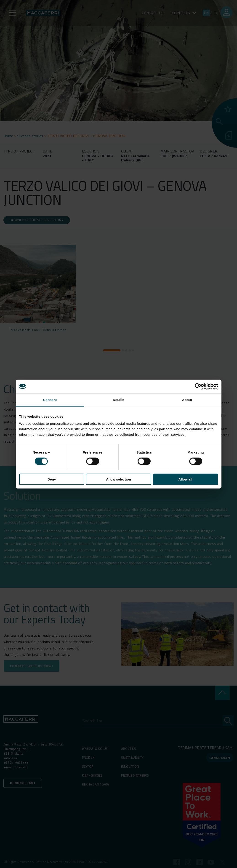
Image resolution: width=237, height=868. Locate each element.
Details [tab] (119, 399)
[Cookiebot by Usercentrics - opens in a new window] (198, 386)
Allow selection (118, 479)
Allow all (185, 479)
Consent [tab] (50, 399)
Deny (52, 479)
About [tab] (187, 399)
